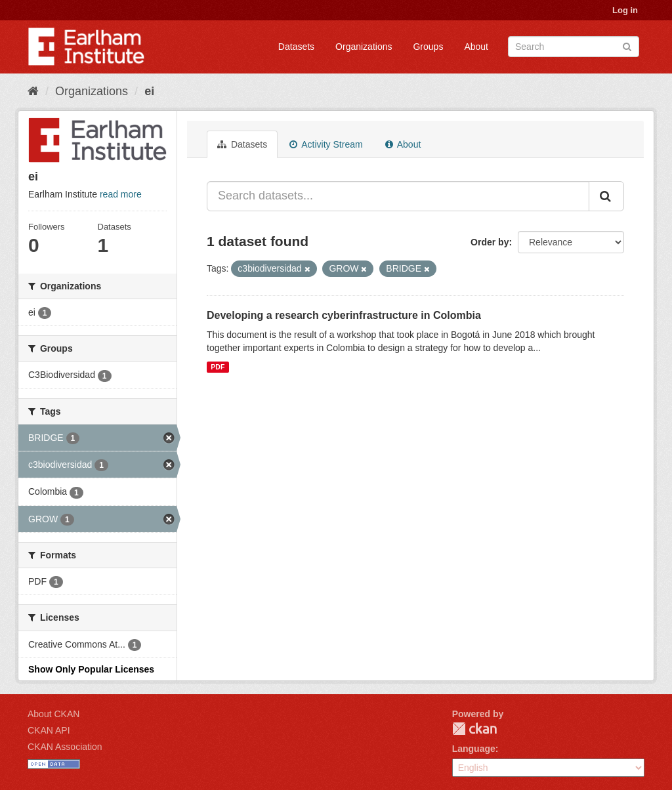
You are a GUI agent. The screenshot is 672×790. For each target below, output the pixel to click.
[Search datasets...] (398, 196)
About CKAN (53, 714)
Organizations (364, 47)
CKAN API (49, 730)
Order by (490, 242)
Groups (428, 47)
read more (121, 194)
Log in (625, 10)
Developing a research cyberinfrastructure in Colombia (344, 315)
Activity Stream (326, 144)
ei (149, 91)
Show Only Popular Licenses (91, 669)
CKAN (474, 729)
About (476, 47)
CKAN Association (65, 747)
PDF (218, 367)
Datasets (296, 47)
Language (474, 749)
